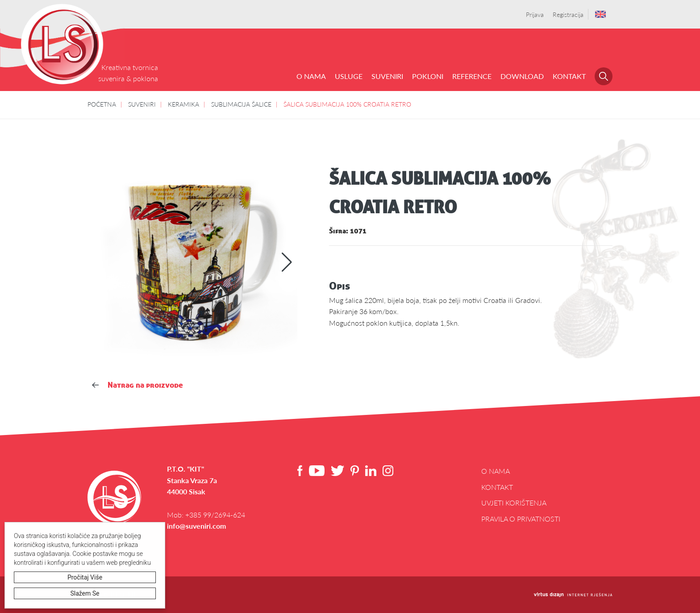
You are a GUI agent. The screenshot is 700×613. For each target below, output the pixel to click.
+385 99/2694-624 (215, 515)
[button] (287, 262)
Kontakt (569, 76)
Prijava (535, 14)
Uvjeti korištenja (514, 503)
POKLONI (428, 76)
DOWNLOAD (522, 76)
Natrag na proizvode (137, 385)
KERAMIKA (183, 104)
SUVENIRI (387, 76)
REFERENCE (472, 76)
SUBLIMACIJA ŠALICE (241, 104)
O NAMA (311, 76)
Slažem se (85, 593)
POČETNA (102, 104)
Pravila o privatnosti (521, 519)
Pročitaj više (85, 577)
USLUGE (349, 76)
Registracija (568, 14)
